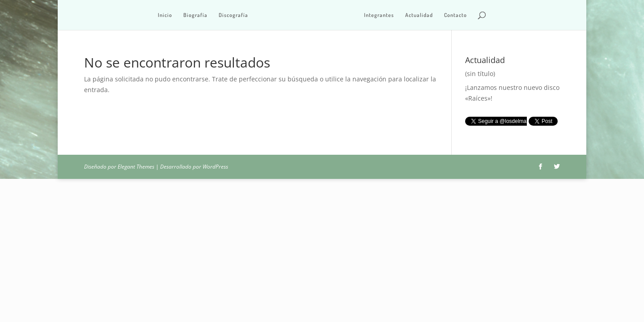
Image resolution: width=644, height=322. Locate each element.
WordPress (215, 167)
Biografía (195, 15)
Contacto (455, 15)
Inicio (165, 15)
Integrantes (379, 15)
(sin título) (480, 74)
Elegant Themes (136, 167)
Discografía (233, 15)
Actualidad (419, 15)
